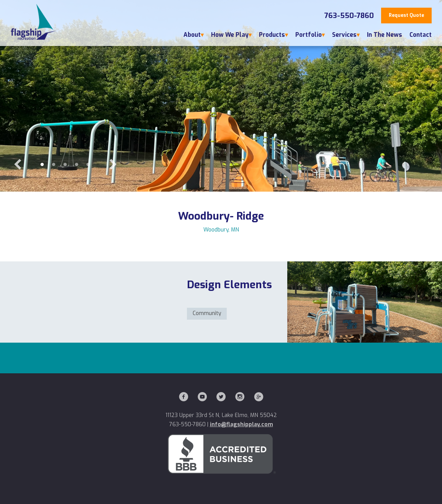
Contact (421, 35)
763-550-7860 (349, 16)
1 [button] (42, 165)
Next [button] (113, 165)
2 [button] (54, 165)
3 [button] (65, 165)
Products (272, 35)
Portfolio (309, 35)
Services (344, 35)
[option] (221, 96)
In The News (385, 35)
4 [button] (77, 165)
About (192, 35)
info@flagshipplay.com (241, 424)
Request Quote (406, 15)
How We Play (230, 35)
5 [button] (88, 165)
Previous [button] (17, 165)
